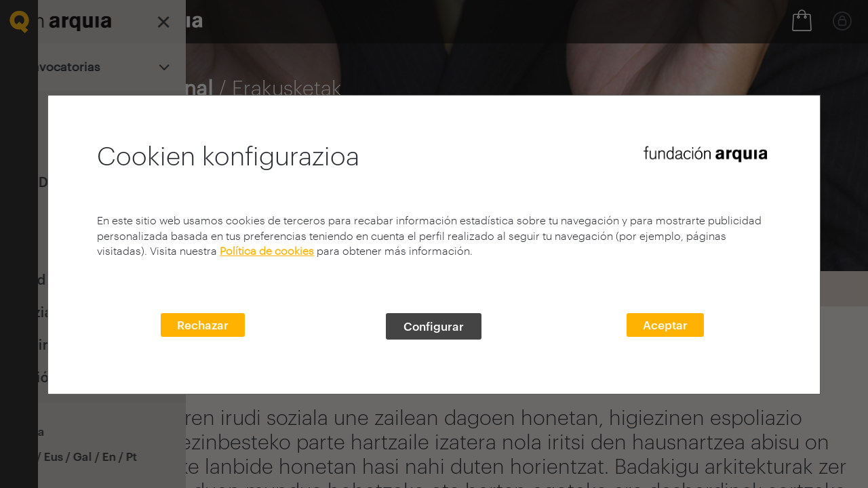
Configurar (434, 326)
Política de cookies (267, 250)
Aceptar (665, 325)
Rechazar (203, 325)
